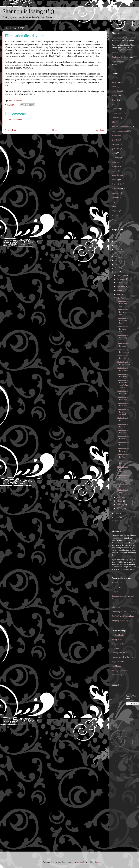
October (120, 283)
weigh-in (115, 211)
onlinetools (116, 162)
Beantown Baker (118, 644)
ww (113, 219)
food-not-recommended (121, 127)
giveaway (115, 144)
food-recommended (119, 131)
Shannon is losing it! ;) (28, 11)
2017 (117, 245)
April (119, 497)
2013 (117, 261)
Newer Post (11, 130)
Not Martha (116, 666)
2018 (117, 242)
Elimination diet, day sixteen (123, 369)
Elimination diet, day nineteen (123, 351)
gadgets (115, 140)
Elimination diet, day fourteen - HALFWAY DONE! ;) (123, 384)
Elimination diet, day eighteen (123, 357)
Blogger (97, 862)
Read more (116, 57)
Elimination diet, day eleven (123, 405)
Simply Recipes (118, 675)
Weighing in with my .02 (121, 620)
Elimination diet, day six (123, 444)
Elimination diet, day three (123, 462)
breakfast (115, 82)
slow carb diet (117, 184)
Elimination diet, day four (123, 456)
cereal (114, 87)
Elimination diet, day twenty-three (123, 321)
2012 (117, 264)
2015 (117, 253)
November (121, 279)
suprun (79, 862)
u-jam (114, 206)
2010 (117, 272)
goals (114, 153)
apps (113, 78)
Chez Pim (115, 648)
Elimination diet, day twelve (123, 398)
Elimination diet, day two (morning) (123, 478)
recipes (114, 171)
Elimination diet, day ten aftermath (123, 412)
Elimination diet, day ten (123, 419)
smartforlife (116, 188)
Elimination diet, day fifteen (123, 375)
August (120, 290)
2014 (117, 257)
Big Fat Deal (117, 587)
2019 (117, 238)
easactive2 (116, 109)
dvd (113, 104)
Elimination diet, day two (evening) (123, 469)
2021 (117, 234)
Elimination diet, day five (123, 450)
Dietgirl (115, 592)
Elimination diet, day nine (123, 425)
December (121, 275)
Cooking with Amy (119, 653)
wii (113, 215)
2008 (117, 517)
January (120, 509)
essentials (115, 118)
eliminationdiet (16, 100)
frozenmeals (116, 135)
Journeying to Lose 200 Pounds (124, 612)
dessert (114, 96)
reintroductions (118, 175)
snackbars (115, 193)
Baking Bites (117, 639)
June (119, 294)
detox (114, 100)
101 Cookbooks (118, 635)
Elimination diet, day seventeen (123, 363)
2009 (117, 513)
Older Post (99, 130)
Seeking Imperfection (120, 670)
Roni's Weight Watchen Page (123, 616)
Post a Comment (15, 120)
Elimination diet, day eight (123, 431)
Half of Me (116, 603)
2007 (117, 521)
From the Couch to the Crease (123, 657)
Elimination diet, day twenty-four (123, 312)
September (121, 287)
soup (114, 202)
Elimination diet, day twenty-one (123, 337)
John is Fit (116, 607)
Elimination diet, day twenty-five (123, 304)
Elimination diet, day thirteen (123, 392)
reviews (115, 180)
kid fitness (116, 157)
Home (55, 130)
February (121, 505)
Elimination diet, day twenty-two (123, 329)
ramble (114, 166)
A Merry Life (117, 583)
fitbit (114, 122)
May (119, 298)
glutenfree (116, 149)
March (120, 501)
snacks (114, 197)
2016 (117, 249)
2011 (117, 268)
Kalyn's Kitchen (118, 661)
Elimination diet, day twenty (123, 345)
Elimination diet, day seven (123, 438)
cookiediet (116, 91)
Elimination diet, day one (123, 485)
